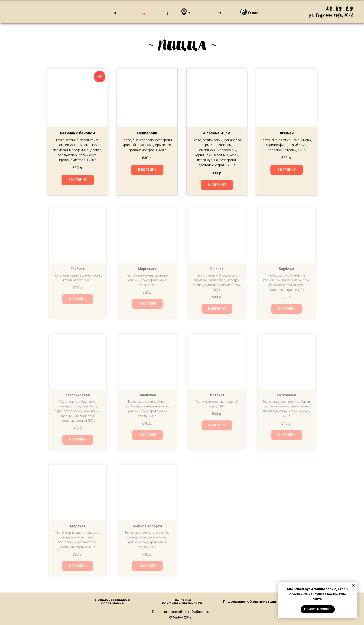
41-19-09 (340, 10)
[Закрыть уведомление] (354, 586)
